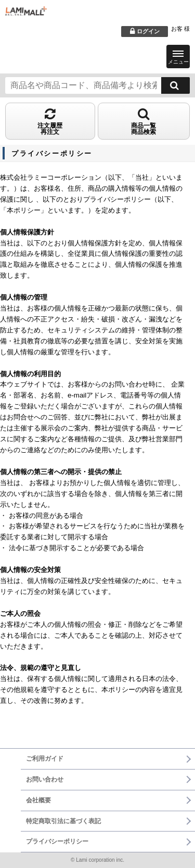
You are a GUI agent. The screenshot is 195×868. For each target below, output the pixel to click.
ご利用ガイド (45, 759)
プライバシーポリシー (57, 841)
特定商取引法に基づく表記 (63, 821)
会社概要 (38, 800)
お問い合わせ (45, 779)
